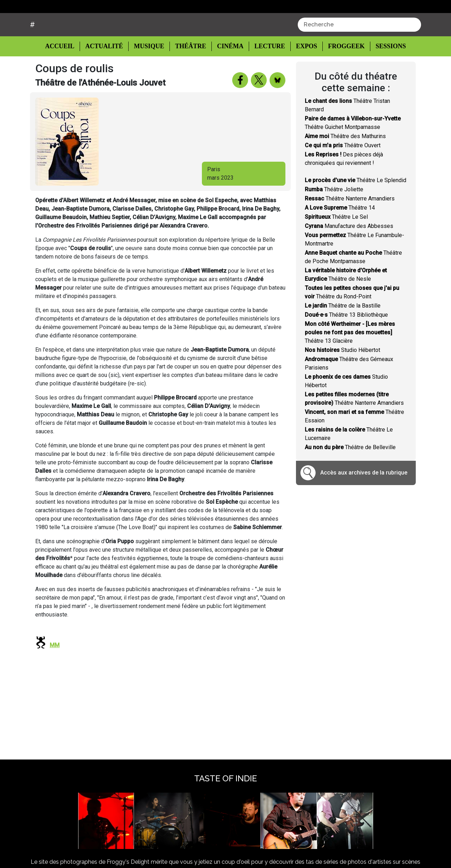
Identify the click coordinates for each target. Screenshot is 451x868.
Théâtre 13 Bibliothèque (346, 342)
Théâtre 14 (340, 234)
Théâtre (190, 73)
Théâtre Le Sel (336, 244)
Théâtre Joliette (334, 216)
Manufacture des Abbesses (349, 253)
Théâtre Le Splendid (356, 207)
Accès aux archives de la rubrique (364, 499)
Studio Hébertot (342, 377)
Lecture (266, 73)
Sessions (387, 73)
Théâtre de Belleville (350, 474)
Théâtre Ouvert (343, 172)
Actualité (105, 73)
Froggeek (342, 73)
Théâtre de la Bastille (343, 332)
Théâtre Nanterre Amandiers (350, 225)
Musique (149, 73)
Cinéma (228, 73)
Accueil (65, 72)
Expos (303, 73)
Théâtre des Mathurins (345, 163)
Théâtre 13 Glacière (350, 359)
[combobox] (359, 51)
